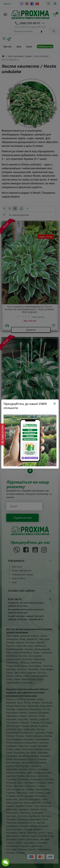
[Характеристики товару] (3, 434)
